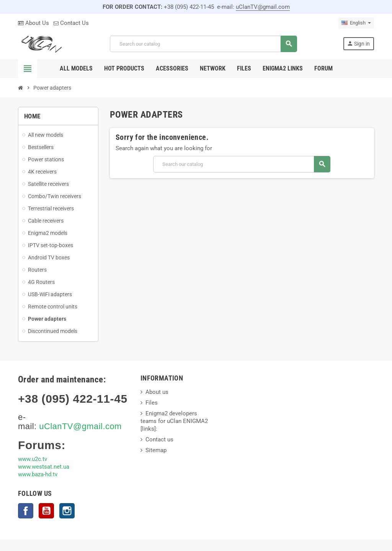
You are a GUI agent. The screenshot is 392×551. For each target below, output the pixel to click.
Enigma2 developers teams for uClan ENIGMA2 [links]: (174, 421)
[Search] (203, 44)
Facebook (26, 511)
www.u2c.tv (33, 459)
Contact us (159, 439)
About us (157, 392)
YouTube (46, 511)
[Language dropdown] (356, 23)
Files (152, 403)
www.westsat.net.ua (44, 467)
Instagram (67, 511)
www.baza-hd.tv (38, 474)
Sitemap (156, 450)
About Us (33, 23)
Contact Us (71, 23)
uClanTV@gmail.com (263, 7)
